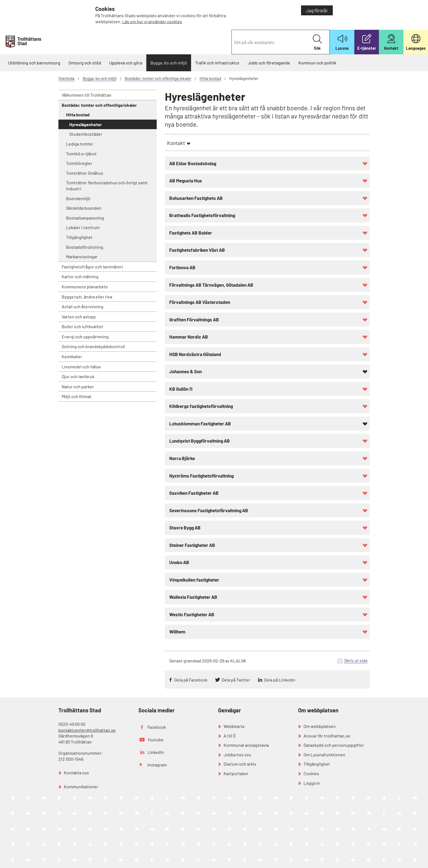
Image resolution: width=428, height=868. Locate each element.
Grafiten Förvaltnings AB (194, 319)
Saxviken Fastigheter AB (194, 493)
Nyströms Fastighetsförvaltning (201, 476)
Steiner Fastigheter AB (192, 545)
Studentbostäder (86, 134)
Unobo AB (179, 562)
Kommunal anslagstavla (246, 745)
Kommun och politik (317, 63)
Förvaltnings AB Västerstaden (200, 302)
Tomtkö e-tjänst (81, 154)
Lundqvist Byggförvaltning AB (200, 441)
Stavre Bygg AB (185, 528)
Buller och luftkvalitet (82, 326)
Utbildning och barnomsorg (34, 63)
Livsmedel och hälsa (81, 367)
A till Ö (230, 736)
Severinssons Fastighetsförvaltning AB (209, 510)
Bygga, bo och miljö (169, 63)
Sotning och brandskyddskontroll (93, 346)
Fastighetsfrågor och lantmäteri (92, 267)
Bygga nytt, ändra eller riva (87, 297)
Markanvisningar (82, 257)
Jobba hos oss (237, 755)
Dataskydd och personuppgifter (334, 745)
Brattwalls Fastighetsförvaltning (202, 215)
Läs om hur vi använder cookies (152, 21)
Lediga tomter (80, 144)
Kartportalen (236, 773)
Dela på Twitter (236, 680)
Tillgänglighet (79, 237)
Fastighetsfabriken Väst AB (197, 250)
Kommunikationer (81, 786)
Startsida (66, 78)
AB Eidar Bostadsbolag (193, 163)
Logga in (312, 783)
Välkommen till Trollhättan (87, 95)
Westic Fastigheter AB (192, 614)
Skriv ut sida (356, 660)
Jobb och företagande (269, 63)
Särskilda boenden (84, 208)
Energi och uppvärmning (85, 337)
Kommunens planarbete (85, 287)
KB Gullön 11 (181, 389)
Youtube (155, 740)
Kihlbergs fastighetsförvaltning (201, 406)
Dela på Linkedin (280, 680)
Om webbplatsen (320, 726)
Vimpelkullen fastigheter (194, 580)
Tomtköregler (79, 163)
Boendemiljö (78, 198)
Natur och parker (78, 386)
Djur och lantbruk (78, 376)
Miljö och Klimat (77, 396)
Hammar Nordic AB (189, 337)
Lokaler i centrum (83, 227)
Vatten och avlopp (79, 317)
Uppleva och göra (126, 63)
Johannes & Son (185, 371)
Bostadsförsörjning (85, 247)
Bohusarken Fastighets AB (196, 198)
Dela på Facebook (191, 680)
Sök (317, 42)
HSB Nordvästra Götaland (195, 354)
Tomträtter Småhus (85, 173)
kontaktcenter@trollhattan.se (87, 730)
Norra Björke (182, 458)
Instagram (157, 765)
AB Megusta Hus (186, 180)
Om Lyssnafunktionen (324, 755)
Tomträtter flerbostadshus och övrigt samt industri (107, 186)
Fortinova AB (182, 267)
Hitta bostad (210, 78)
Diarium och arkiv (240, 764)
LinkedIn (156, 752)
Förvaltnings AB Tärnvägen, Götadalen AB (211, 285)
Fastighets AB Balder (191, 233)
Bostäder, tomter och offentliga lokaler (158, 78)
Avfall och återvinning (83, 306)
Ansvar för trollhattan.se (327, 736)
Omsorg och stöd (85, 63)
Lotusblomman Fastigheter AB (200, 423)
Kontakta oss (76, 773)
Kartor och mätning (80, 276)
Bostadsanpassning (85, 218)
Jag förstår (317, 10)
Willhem (177, 632)
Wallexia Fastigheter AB (193, 597)
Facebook (157, 727)
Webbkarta (234, 726)
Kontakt (176, 143)
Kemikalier (72, 356)
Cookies (311, 773)
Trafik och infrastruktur (217, 63)
